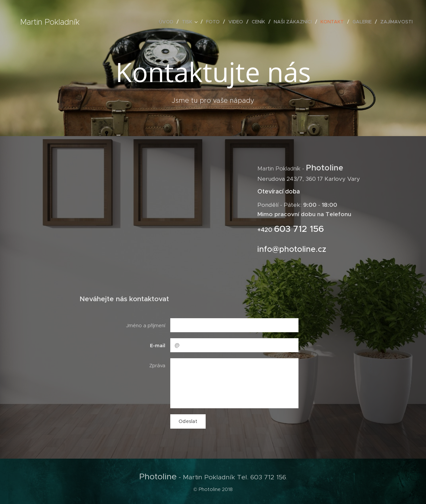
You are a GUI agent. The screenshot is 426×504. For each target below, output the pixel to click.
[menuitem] (168, 22)
